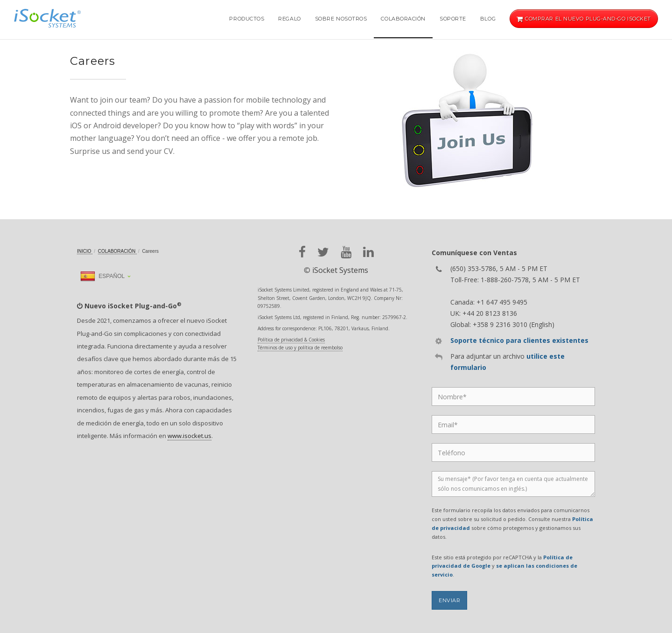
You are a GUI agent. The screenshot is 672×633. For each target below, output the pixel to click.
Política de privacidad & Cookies (291, 340)
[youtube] (346, 252)
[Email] (513, 424)
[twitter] (323, 252)
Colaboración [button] (403, 19)
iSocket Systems (340, 270)
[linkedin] (368, 252)
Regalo (289, 19)
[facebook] (302, 252)
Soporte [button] (453, 19)
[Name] (513, 396)
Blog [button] (488, 19)
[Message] (513, 484)
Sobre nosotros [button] (341, 19)
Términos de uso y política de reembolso (300, 348)
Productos (247, 19)
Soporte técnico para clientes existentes (519, 340)
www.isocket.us (189, 436)
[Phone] (513, 452)
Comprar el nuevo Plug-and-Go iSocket (584, 19)
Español (102, 276)
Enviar (449, 600)
